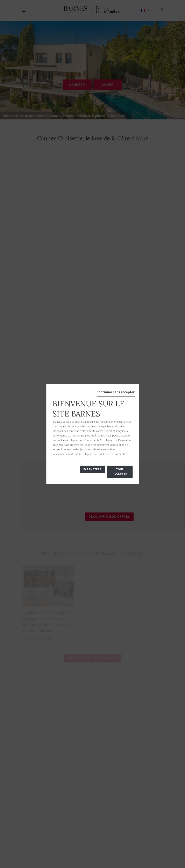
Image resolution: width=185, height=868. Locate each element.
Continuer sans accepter (116, 392)
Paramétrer (92, 469)
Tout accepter (120, 472)
